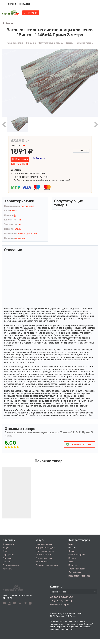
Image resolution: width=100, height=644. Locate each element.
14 (20, 224)
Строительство (43, 555)
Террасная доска (77, 569)
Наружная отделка (45, 551)
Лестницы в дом (44, 558)
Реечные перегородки (47, 565)
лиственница (27, 206)
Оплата (6, 562)
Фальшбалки (42, 562)
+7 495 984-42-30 (62, 597)
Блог (5, 551)
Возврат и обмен (11, 565)
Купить (20, 164)
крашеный (20, 238)
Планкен (73, 565)
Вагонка (72, 548)
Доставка (40, 158)
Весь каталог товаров (79, 576)
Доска (71, 551)
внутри (22, 233)
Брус (71, 544)
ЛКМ (71, 562)
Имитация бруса (77, 555)
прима (13, 211)
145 (19, 220)
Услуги (6, 548)
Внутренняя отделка (46, 548)
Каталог (32, 13)
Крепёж (72, 558)
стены (34, 233)
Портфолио (8, 555)
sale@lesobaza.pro (59, 604)
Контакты (24, 4)
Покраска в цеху (44, 544)
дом (28, 233)
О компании (9, 544)
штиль (18, 229)
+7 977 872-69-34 (61, 601)
